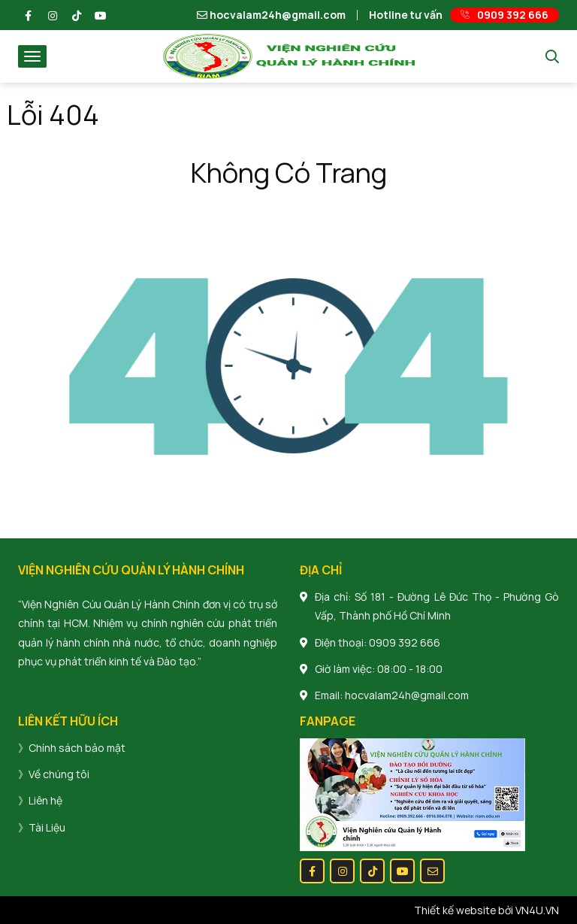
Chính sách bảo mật (77, 748)
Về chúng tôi (59, 774)
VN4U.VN (537, 910)
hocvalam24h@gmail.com (271, 15)
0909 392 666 (405, 642)
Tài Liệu (47, 827)
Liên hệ (45, 800)
